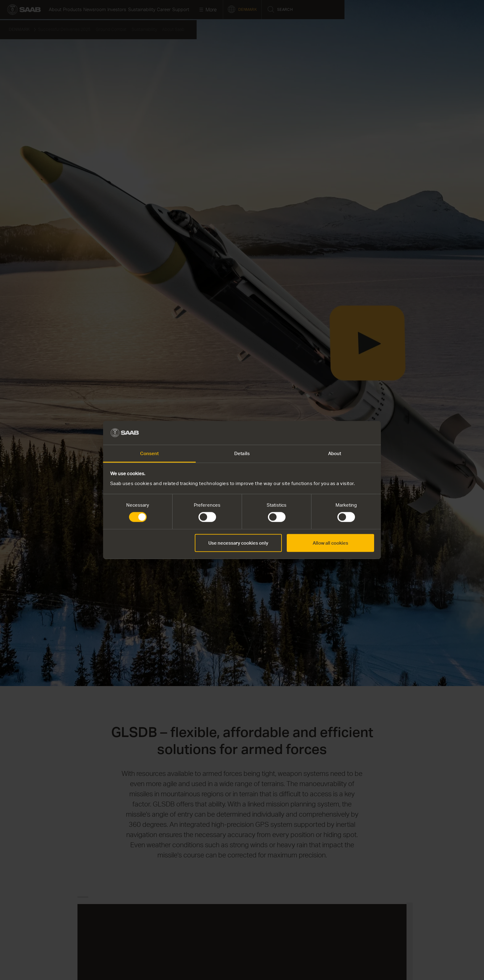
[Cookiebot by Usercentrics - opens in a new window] (347, 433)
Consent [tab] (150, 453)
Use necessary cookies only (238, 543)
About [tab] (335, 453)
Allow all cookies (330, 543)
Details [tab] (242, 453)
